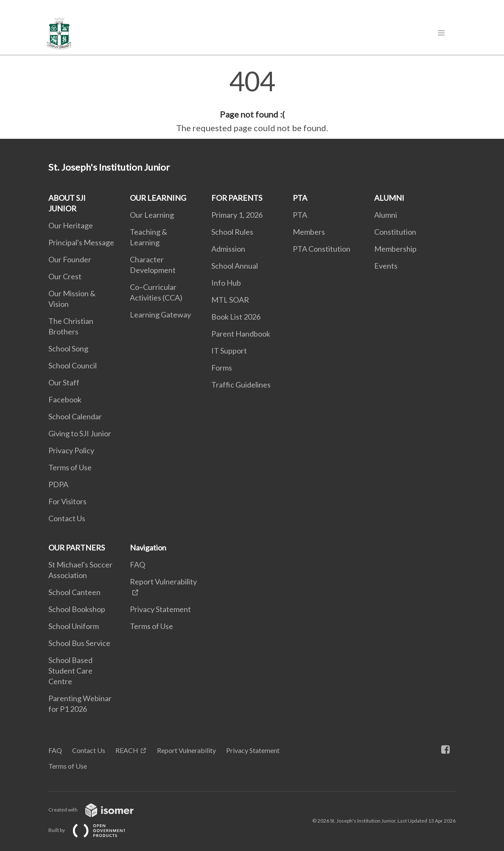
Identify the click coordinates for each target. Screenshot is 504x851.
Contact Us (67, 518)
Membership (395, 249)
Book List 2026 (236, 317)
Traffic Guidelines (241, 385)
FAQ (137, 565)
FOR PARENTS (237, 198)
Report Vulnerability (186, 750)
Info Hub (226, 283)
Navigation (148, 548)
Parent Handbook (241, 334)
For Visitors (67, 501)
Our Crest (65, 276)
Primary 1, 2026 (237, 215)
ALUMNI (389, 198)
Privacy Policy (71, 450)
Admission (228, 249)
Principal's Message (81, 242)
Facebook (65, 399)
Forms (222, 368)
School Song (68, 348)
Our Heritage (71, 225)
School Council (73, 365)
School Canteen (74, 592)
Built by (94, 830)
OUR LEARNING (158, 198)
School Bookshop (77, 609)
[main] (252, 101)
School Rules (232, 232)
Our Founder (70, 259)
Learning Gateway (160, 315)
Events (386, 266)
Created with (98, 810)
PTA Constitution (322, 249)
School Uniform (74, 626)
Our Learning (152, 215)
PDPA (58, 484)
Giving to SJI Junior (80, 433)
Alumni (386, 215)
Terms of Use (70, 467)
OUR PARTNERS (77, 548)
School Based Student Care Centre (70, 671)
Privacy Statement (160, 609)
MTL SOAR (230, 300)
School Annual (235, 266)
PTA (300, 198)
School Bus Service (79, 643)
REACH (127, 750)
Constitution (395, 232)
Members (309, 232)
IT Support (229, 351)
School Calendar (75, 416)
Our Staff (64, 382)
